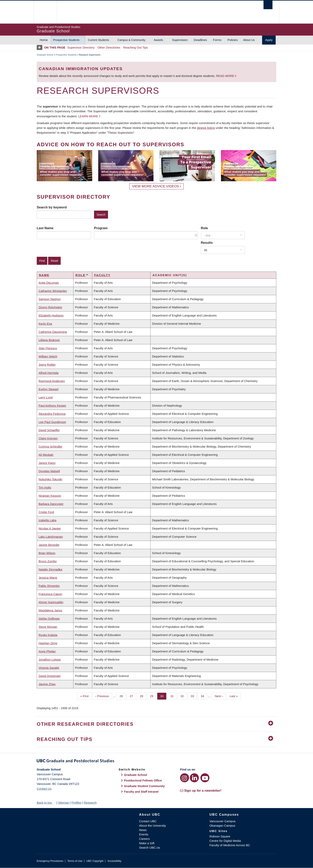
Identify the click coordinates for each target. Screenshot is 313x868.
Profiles (76, 803)
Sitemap (63, 803)
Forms (217, 40)
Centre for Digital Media (225, 841)
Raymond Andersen (52, 381)
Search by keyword (52, 207)
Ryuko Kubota (48, 635)
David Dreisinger (50, 676)
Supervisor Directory (81, 47)
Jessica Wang (48, 578)
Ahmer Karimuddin (51, 602)
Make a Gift (147, 843)
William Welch (48, 356)
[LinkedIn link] (194, 778)
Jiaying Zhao (47, 684)
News (143, 830)
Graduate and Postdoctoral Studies (156, 761)
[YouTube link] (205, 778)
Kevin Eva (45, 324)
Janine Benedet (49, 545)
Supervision (180, 40)
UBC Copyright (95, 861)
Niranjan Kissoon (50, 496)
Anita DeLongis (49, 283)
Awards (158, 40)
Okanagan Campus (222, 826)
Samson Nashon (50, 299)
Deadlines (200, 40)
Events (144, 834)
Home (44, 40)
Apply (269, 40)
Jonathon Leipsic (50, 659)
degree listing (206, 128)
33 (194, 696)
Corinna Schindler (50, 446)
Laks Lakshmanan (51, 537)
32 (184, 696)
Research (90, 803)
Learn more (88, 116)
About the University (153, 826)
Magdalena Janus (50, 610)
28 (143, 696)
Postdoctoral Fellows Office (143, 780)
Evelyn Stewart (49, 389)
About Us (249, 40)
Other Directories (109, 47)
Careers (144, 839)
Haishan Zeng (48, 643)
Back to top (46, 803)
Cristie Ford (46, 512)
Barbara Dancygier (51, 504)
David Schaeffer (49, 430)
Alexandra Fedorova (52, 414)
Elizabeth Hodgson (51, 315)
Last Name (45, 228)
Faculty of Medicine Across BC (230, 845)
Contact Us (44, 789)
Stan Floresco (48, 348)
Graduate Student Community (144, 786)
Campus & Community (131, 40)
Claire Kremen (48, 438)
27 (133, 696)
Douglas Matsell (49, 471)
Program (101, 228)
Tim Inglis (45, 487)
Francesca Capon (50, 594)
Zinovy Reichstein (50, 307)
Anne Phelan (47, 651)
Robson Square (220, 836)
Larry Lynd (46, 397)
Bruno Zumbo (48, 561)
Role (204, 228)
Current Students (98, 40)
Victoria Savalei (49, 668)
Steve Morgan (48, 627)
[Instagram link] (185, 778)
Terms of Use (75, 861)
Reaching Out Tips (135, 47)
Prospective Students (66, 40)
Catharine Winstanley (53, 291)
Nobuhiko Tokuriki (50, 479)
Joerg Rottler (47, 365)
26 (123, 696)
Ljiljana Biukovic (49, 340)
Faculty (102, 275)
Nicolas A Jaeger (50, 528)
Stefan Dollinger (49, 619)
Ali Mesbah (46, 455)
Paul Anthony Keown (52, 406)
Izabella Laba (47, 520)
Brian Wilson (47, 553)
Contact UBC (148, 821)
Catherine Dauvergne (53, 332)
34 (204, 696)
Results (207, 243)
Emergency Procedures (50, 861)
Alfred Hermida (49, 373)
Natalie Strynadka (50, 569)
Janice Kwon (47, 463)
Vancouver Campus (222, 821)
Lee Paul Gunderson (52, 422)
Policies (233, 40)
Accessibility (114, 861)
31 (173, 696)
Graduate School (45, 55)
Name (44, 275)
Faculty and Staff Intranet (141, 792)
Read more (225, 76)
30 (163, 696)
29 (153, 696)
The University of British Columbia (45, 12)
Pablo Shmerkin (49, 586)
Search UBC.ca (149, 848)
